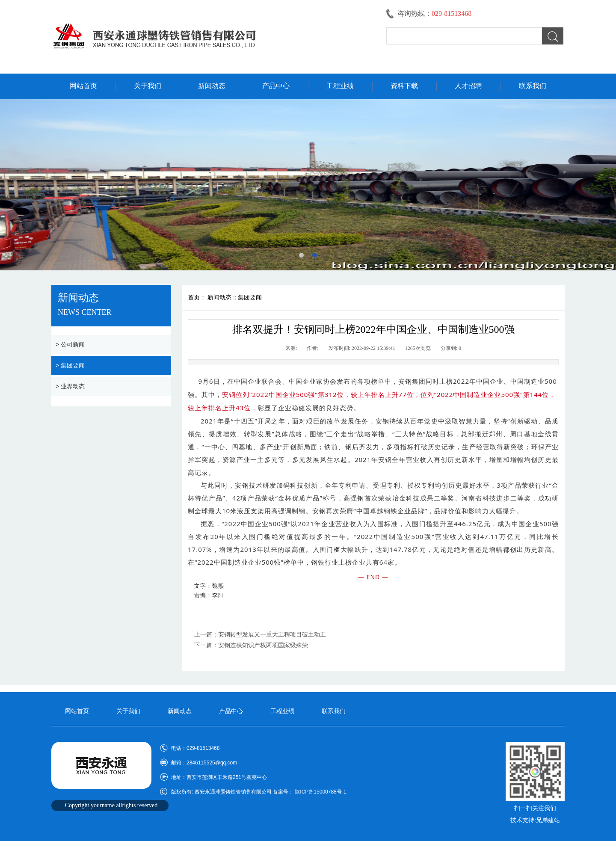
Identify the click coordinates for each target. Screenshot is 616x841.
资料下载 (404, 86)
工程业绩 (340, 86)
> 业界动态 (70, 386)
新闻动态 (212, 86)
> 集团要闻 (70, 365)
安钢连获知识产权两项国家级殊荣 (263, 645)
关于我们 (148, 86)
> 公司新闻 (70, 344)
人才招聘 (468, 86)
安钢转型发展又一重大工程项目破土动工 (272, 635)
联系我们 (533, 86)
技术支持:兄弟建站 (535, 820)
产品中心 (276, 86)
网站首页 (83, 86)
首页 (194, 298)
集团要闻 (250, 298)
